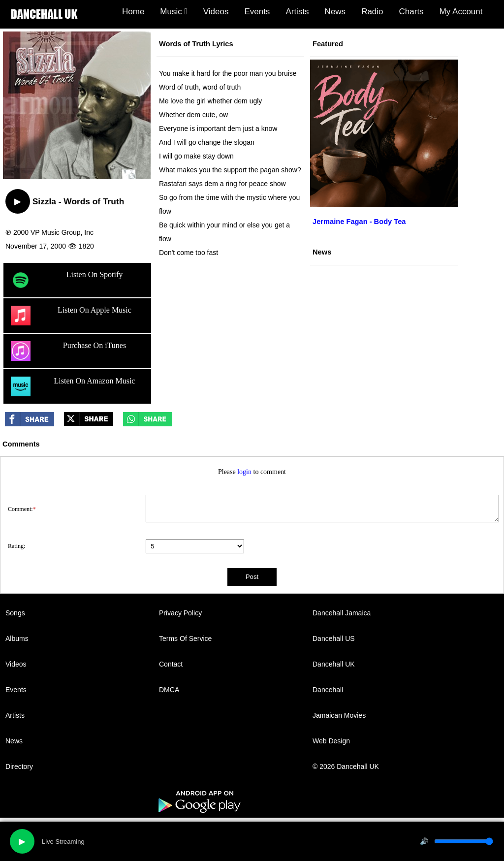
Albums (17, 638)
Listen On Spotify (67, 280)
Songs (15, 613)
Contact (171, 664)
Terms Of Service (185, 638)
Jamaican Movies (339, 715)
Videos (216, 12)
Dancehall (328, 690)
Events (257, 12)
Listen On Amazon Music (73, 386)
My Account (461, 12)
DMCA (169, 690)
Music (173, 12)
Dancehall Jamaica (342, 613)
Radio (372, 12)
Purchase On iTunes (68, 351)
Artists (297, 12)
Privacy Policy (180, 613)
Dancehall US (334, 638)
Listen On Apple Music (71, 316)
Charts (411, 12)
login (244, 472)
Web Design (331, 741)
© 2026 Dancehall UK (346, 766)
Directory (19, 766)
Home (133, 12)
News (335, 12)
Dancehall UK (334, 664)
